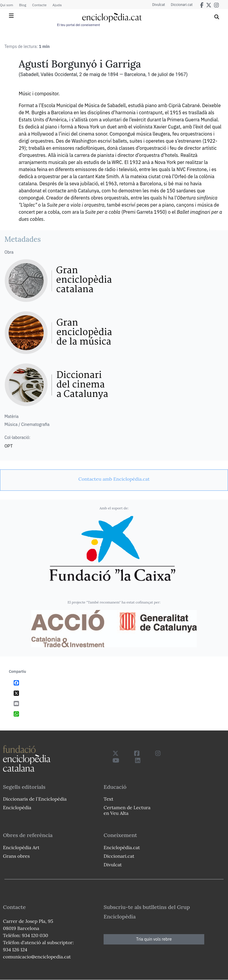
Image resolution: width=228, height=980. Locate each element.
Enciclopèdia (17, 807)
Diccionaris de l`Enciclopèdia (35, 799)
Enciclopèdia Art (21, 847)
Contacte (39, 5)
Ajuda (57, 5)
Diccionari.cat (182, 5)
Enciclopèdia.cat (122, 847)
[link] (114, 479)
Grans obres (16, 856)
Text (109, 799)
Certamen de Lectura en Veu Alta (127, 810)
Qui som (7, 5)
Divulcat (159, 5)
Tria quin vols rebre (154, 939)
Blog (23, 5)
